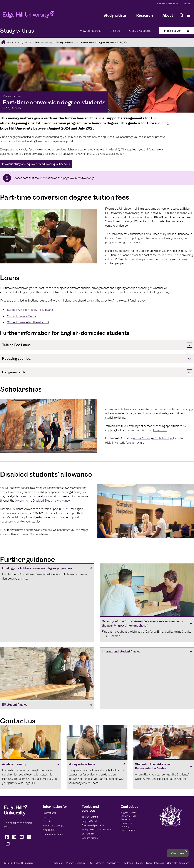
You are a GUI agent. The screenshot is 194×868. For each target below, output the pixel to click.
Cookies (81, 863)
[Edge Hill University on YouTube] (22, 839)
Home (10, 42)
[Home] (28, 15)
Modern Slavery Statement (150, 863)
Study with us (115, 15)
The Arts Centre (90, 817)
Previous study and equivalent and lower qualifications (36, 164)
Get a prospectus (140, 31)
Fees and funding (43, 42)
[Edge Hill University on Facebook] (7, 839)
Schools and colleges (53, 826)
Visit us (115, 31)
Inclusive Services (30, 534)
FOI (91, 863)
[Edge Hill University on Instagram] (14, 839)
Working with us (90, 838)
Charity (100, 863)
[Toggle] (189, 345)
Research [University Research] (145, 15)
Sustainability (88, 834)
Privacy (70, 863)
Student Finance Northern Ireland (28, 322)
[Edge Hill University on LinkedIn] (8, 845)
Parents (47, 817)
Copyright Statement (178, 863)
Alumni (46, 821)
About (168, 15)
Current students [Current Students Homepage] (168, 3)
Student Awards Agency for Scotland (30, 310)
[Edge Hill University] (15, 815)
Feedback (128, 863)
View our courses (91, 31)
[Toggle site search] (182, 15)
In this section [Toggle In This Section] (177, 31)
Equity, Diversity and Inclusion (97, 829)
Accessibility (113, 863)
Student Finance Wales (22, 316)
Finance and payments (93, 825)
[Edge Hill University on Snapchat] (29, 839)
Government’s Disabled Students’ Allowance (42, 501)
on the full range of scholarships (153, 438)
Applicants (48, 830)
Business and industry (54, 834)
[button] (178, 853)
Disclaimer (57, 863)
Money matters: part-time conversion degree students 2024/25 (91, 42)
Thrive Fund (160, 430)
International (49, 813)
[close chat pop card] (186, 851)
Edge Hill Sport (89, 821)
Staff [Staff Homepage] (187, 3)
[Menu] (189, 15)
